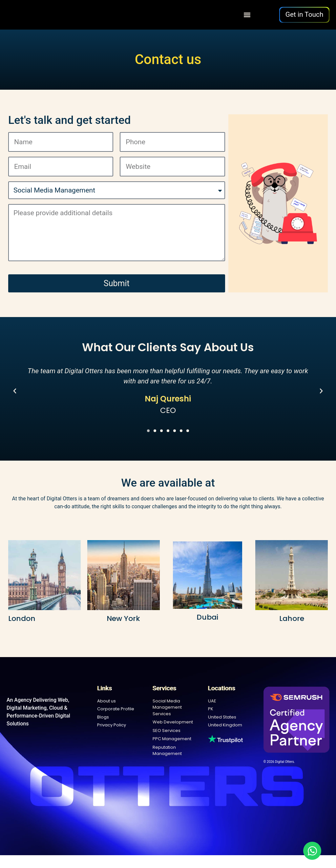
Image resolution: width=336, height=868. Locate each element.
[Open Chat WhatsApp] (312, 851)
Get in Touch (304, 14)
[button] (247, 15)
